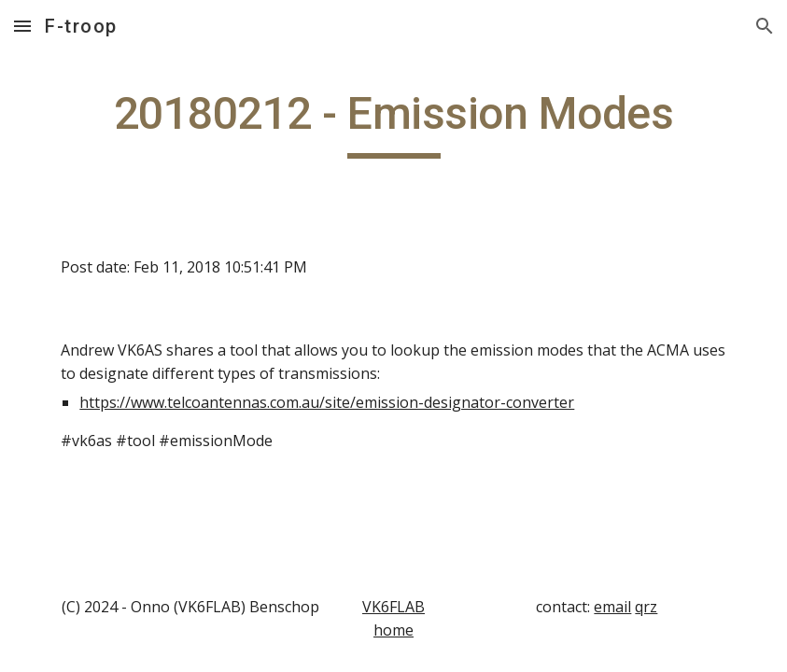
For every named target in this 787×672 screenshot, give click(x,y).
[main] (393, 122)
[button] (22, 26)
